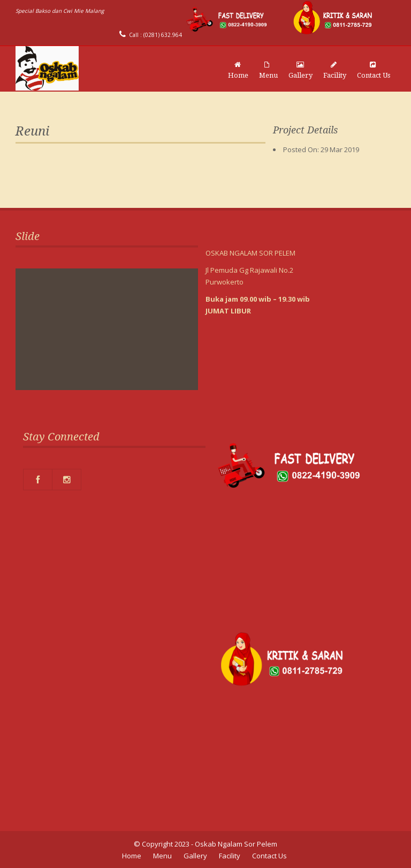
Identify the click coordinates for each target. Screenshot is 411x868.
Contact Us (374, 70)
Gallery (300, 70)
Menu (268, 70)
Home (238, 70)
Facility (335, 70)
